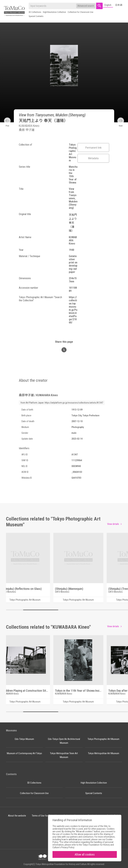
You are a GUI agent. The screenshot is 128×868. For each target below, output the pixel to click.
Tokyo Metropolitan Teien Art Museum (64, 755)
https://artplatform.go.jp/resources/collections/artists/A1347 (74, 403)
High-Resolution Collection (54, 12)
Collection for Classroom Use (80, 12)
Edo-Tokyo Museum (24, 739)
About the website (17, 816)
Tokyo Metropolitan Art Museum (104, 753)
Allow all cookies (85, 854)
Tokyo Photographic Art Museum (103, 739)
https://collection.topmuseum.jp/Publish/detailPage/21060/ (73, 310)
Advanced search (86, 6)
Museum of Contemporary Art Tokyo (24, 753)
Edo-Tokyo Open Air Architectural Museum (64, 741)
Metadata (93, 158)
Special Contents (36, 16)
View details (113, 524)
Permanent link (93, 148)
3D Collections (35, 12)
